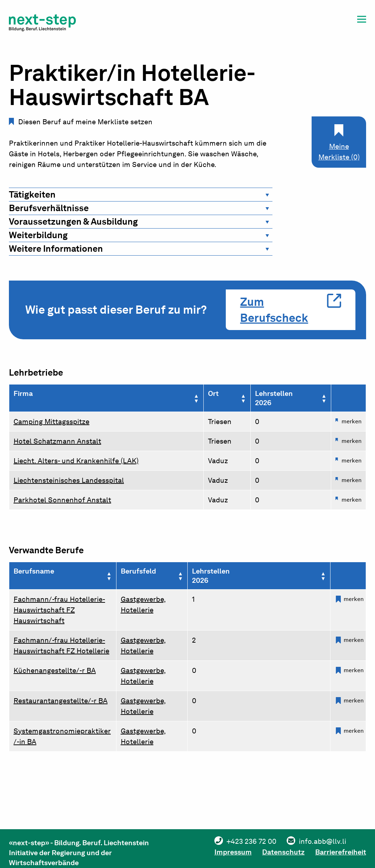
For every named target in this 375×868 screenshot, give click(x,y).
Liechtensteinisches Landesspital (69, 480)
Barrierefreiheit (341, 852)
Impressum (233, 852)
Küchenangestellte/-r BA (55, 670)
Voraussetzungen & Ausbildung (73, 221)
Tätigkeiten (32, 194)
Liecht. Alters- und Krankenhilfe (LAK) (76, 461)
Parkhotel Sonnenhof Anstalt (62, 500)
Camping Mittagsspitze (51, 422)
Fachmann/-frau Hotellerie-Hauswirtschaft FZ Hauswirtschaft (59, 610)
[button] (362, 20)
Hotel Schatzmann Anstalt (57, 441)
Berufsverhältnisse (49, 208)
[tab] (141, 195)
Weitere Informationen (56, 249)
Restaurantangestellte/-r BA (61, 701)
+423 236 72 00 (251, 841)
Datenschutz (283, 852)
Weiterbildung (38, 235)
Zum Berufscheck (274, 310)
